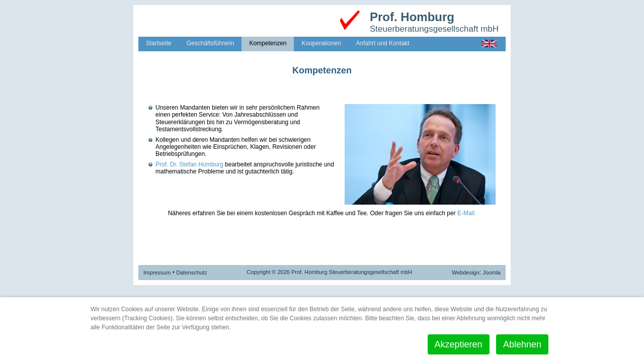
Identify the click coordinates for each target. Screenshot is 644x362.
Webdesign (466, 273)
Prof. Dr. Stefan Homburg (189, 164)
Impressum (157, 273)
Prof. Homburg (412, 17)
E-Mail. (467, 213)
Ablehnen (522, 344)
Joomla (492, 273)
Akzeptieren (459, 344)
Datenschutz (191, 273)
